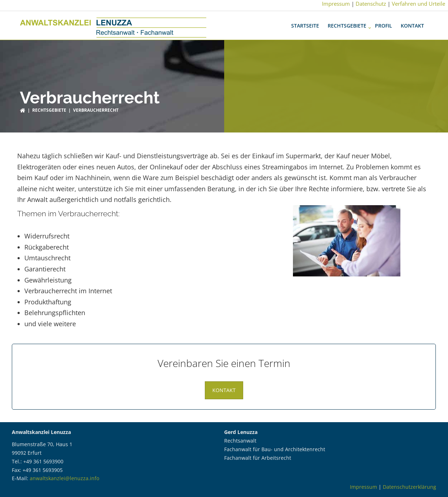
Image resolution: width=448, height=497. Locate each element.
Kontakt (412, 22)
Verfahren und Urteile (418, 4)
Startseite (305, 22)
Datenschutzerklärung (410, 483)
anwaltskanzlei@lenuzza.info (64, 475)
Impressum (336, 4)
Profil (384, 22)
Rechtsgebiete (347, 22)
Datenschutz (371, 4)
